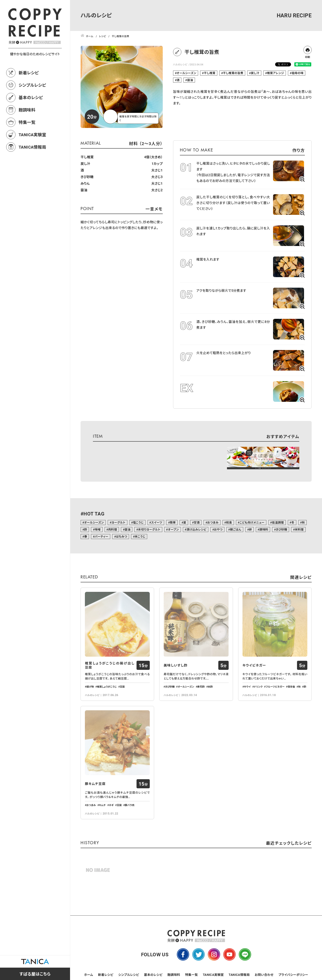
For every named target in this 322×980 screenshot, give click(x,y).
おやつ (218, 529)
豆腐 (122, 687)
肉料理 (112, 529)
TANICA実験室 (32, 135)
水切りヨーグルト (149, 529)
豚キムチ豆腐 (95, 784)
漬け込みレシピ (196, 529)
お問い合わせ (264, 975)
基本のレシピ (31, 97)
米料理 (299, 529)
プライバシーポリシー (293, 975)
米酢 (210, 687)
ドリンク (258, 687)
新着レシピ (29, 73)
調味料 (264, 529)
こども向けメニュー (252, 522)
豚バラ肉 (130, 805)
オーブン (173, 529)
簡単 (173, 522)
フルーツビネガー (275, 687)
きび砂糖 (281, 529)
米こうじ (140, 536)
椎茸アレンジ (275, 73)
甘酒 (197, 522)
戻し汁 (255, 73)
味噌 (98, 529)
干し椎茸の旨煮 (233, 73)
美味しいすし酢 (175, 665)
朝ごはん (236, 529)
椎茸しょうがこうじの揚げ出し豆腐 (110, 665)
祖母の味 (298, 73)
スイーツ (157, 522)
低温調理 (278, 522)
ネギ (111, 805)
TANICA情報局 (32, 147)
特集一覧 (27, 122)
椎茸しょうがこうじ (107, 687)
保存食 (291, 687)
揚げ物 (90, 687)
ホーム (89, 975)
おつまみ (213, 522)
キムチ (102, 805)
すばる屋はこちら (35, 974)
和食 (229, 522)
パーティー (101, 536)
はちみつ (122, 536)
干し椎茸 (210, 73)
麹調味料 (27, 110)
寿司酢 (201, 687)
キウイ (247, 687)
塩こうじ (138, 522)
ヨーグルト (118, 522)
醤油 (190, 80)
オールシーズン (186, 73)
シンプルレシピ (32, 85)
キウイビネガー (254, 665)
